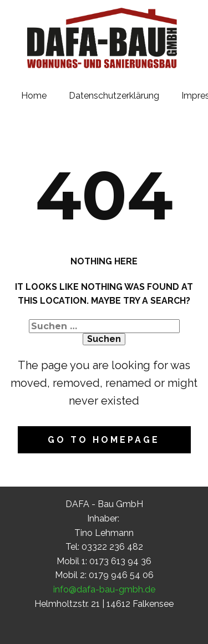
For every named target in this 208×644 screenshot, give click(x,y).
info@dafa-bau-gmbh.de (104, 589)
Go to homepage (104, 440)
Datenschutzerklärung (114, 96)
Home (34, 96)
